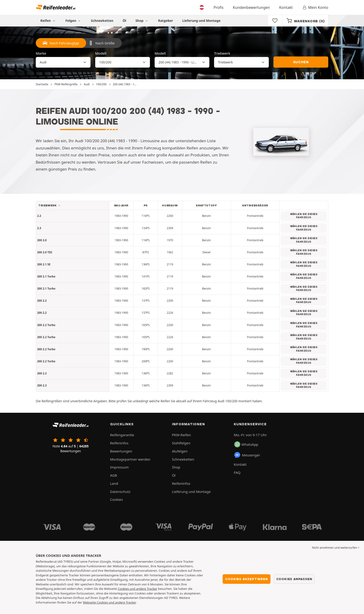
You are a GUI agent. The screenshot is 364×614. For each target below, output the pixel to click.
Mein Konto (315, 7)
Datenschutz (120, 492)
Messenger (247, 455)
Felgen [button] (74, 21)
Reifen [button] (48, 21)
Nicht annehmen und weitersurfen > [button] (336, 548)
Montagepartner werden (130, 459)
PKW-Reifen (182, 435)
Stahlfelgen (181, 443)
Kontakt (286, 7)
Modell (101, 53)
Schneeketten (102, 21)
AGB (114, 475)
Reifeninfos (119, 443)
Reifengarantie (122, 435)
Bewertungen (121, 451)
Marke (41, 53)
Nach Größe (102, 43)
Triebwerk (222, 53)
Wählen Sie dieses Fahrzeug (304, 216)
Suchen (301, 62)
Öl (124, 21)
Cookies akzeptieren (246, 579)
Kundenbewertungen (251, 7)
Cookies (116, 499)
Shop (142, 21)
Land (114, 483)
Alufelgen (180, 451)
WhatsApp (246, 444)
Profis (219, 7)
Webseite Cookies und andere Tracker (109, 602)
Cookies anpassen (294, 579)
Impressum (119, 467)
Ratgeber (166, 21)
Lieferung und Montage (201, 21)
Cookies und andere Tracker (137, 589)
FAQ (237, 472)
